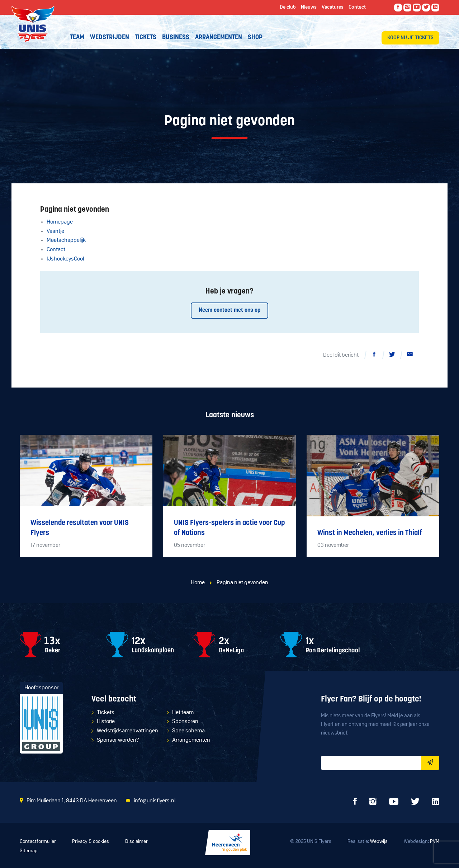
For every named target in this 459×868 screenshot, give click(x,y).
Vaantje (55, 231)
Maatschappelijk (66, 240)
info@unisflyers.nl (155, 801)
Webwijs (379, 842)
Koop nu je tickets (410, 38)
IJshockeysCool (65, 259)
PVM (435, 842)
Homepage (60, 222)
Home (198, 583)
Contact (56, 250)
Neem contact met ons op (229, 310)
